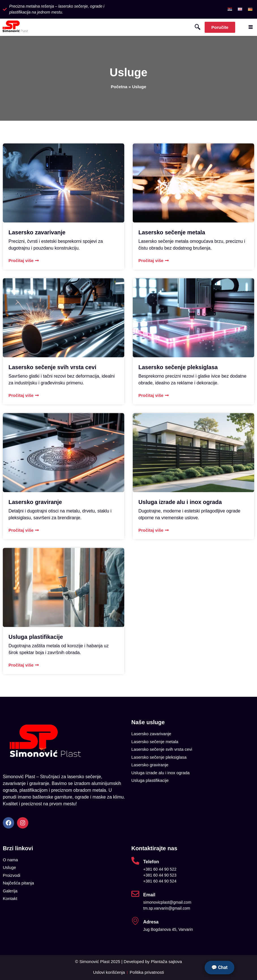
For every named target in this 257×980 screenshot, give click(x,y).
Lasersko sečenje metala (172, 232)
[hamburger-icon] (251, 27)
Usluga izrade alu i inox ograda (180, 502)
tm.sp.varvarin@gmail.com (167, 908)
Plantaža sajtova (166, 961)
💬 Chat (219, 967)
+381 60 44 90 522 (160, 869)
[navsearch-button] (198, 27)
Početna (119, 87)
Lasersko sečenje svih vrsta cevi (52, 367)
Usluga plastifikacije (36, 637)
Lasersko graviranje (35, 502)
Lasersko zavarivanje (37, 232)
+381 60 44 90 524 (160, 881)
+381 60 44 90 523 (160, 875)
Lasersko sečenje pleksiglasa (178, 367)
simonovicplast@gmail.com (167, 902)
